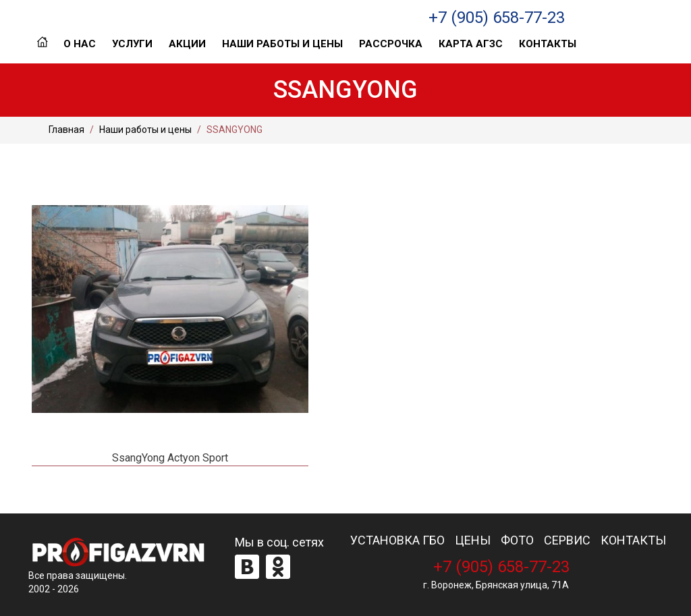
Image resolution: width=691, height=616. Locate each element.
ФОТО (517, 540)
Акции (187, 44)
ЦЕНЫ (473, 540)
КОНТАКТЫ (633, 540)
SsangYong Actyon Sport (170, 458)
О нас (80, 44)
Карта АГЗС (471, 44)
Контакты (548, 44)
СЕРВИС (567, 540)
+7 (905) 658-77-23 (497, 18)
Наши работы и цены (282, 44)
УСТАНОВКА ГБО (397, 540)
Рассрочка (391, 44)
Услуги (132, 44)
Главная (42, 44)
